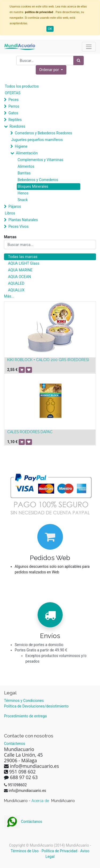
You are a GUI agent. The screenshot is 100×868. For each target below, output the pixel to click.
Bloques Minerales (33, 186)
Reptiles (15, 120)
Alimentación (27, 153)
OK (50, 29)
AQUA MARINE (20, 270)
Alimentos (26, 166)
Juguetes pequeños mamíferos (37, 140)
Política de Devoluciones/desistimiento (36, 706)
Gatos (13, 113)
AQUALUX (16, 290)
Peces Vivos (18, 226)
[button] (51, 70)
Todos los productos (22, 86)
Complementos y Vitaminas (41, 160)
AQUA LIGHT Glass (24, 263)
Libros (10, 213)
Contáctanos (23, 822)
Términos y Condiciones (24, 701)
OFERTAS (13, 93)
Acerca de (41, 801)
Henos (23, 193)
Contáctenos (15, 744)
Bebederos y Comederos (38, 180)
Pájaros (15, 206)
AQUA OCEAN (19, 277)
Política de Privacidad (59, 851)
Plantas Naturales (23, 220)
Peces (13, 100)
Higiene (21, 146)
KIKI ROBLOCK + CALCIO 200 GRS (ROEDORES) (48, 360)
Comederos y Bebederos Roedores (43, 133)
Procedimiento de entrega (25, 716)
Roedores (17, 126)
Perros (14, 106)
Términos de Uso (25, 851)
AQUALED (16, 283)
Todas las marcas (23, 257)
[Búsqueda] (79, 60)
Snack (23, 200)
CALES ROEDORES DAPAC (30, 432)
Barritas (24, 173)
